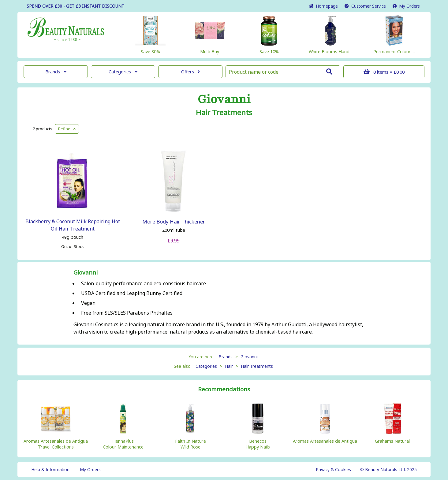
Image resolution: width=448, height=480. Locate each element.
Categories (123, 72)
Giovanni (224, 99)
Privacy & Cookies (333, 469)
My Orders (406, 6)
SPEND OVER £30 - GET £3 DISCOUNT (75, 6)
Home (323, 6)
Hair (229, 366)
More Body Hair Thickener (174, 222)
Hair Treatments (224, 113)
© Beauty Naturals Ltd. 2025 (388, 469)
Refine (67, 129)
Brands (56, 72)
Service (365, 6)
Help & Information (50, 469)
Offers (190, 72)
